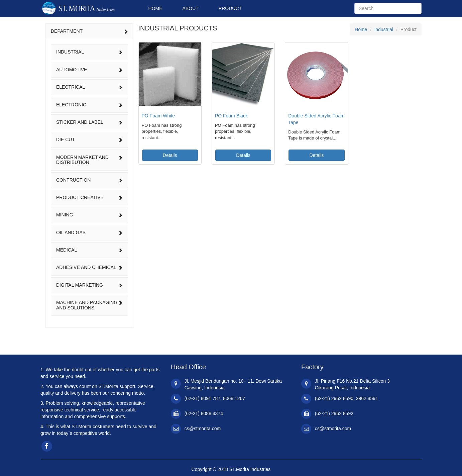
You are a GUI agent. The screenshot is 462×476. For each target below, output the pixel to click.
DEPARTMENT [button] (89, 31)
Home (361, 29)
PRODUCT (230, 8)
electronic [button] (89, 105)
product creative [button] (89, 197)
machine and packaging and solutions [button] (89, 305)
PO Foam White (158, 116)
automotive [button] (89, 70)
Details (170, 155)
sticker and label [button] (89, 122)
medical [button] (89, 250)
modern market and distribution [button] (89, 160)
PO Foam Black (231, 116)
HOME (155, 8)
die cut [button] (89, 139)
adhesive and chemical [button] (89, 267)
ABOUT (191, 8)
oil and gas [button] (89, 232)
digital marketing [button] (89, 285)
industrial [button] (89, 52)
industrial (384, 29)
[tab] (89, 31)
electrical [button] (89, 87)
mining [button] (89, 215)
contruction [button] (89, 180)
